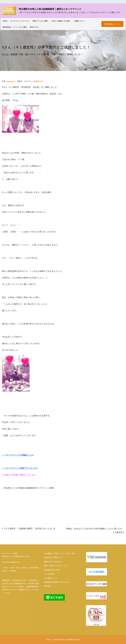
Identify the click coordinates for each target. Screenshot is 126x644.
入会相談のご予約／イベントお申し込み (60, 553)
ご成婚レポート (79, 21)
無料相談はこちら (112, 24)
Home (5, 21)
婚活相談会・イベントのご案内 (15, 27)
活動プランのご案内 (40, 21)
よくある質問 (49, 574)
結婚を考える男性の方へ (54, 557)
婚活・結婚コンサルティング (55, 566)
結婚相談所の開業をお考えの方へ (57, 582)
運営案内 (47, 586)
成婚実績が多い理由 (52, 570)
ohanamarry (11, 81)
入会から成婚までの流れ (61, 21)
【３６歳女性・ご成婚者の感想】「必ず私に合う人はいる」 (30, 528)
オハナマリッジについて (20, 21)
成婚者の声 (38, 81)
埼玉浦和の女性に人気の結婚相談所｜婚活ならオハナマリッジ (50, 9)
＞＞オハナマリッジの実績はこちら (18, 455)
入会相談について (51, 578)
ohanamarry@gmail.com (11, 562)
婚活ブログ (34, 27)
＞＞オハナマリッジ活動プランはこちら (20, 468)
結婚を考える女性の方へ (54, 561)
